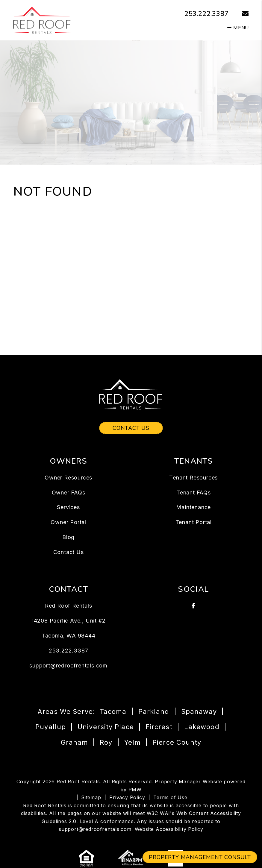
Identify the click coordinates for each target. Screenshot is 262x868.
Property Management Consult (200, 857)
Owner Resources (68, 478)
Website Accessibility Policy (169, 829)
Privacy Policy (127, 797)
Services (68, 507)
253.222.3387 (207, 14)
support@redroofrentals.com (68, 666)
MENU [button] (238, 28)
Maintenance (193, 507)
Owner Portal (68, 522)
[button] (241, 14)
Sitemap (91, 797)
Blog (68, 537)
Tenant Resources (193, 478)
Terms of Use (170, 797)
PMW (135, 790)
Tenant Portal (194, 522)
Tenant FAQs (194, 493)
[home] (42, 20)
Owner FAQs (69, 493)
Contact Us (131, 428)
